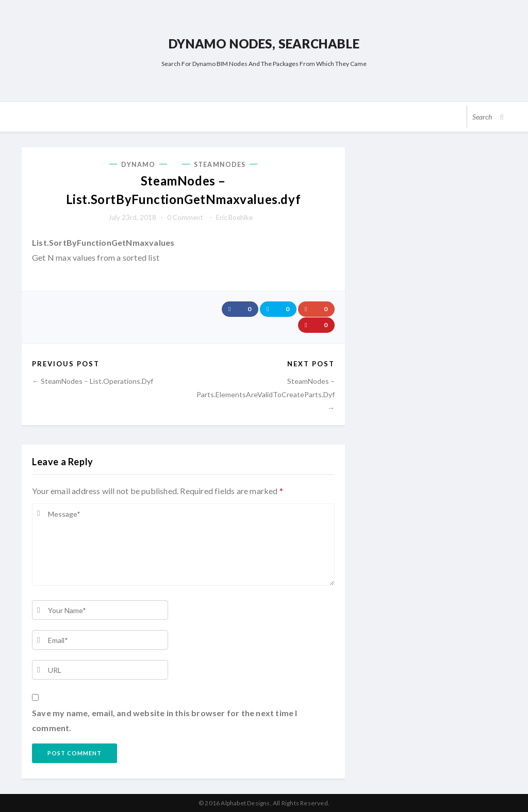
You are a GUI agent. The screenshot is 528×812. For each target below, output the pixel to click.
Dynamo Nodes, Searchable (264, 44)
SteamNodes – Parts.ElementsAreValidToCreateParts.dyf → (266, 394)
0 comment (185, 217)
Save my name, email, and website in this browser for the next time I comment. (165, 720)
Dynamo (138, 165)
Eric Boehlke (234, 217)
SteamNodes (220, 165)
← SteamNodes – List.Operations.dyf (93, 380)
